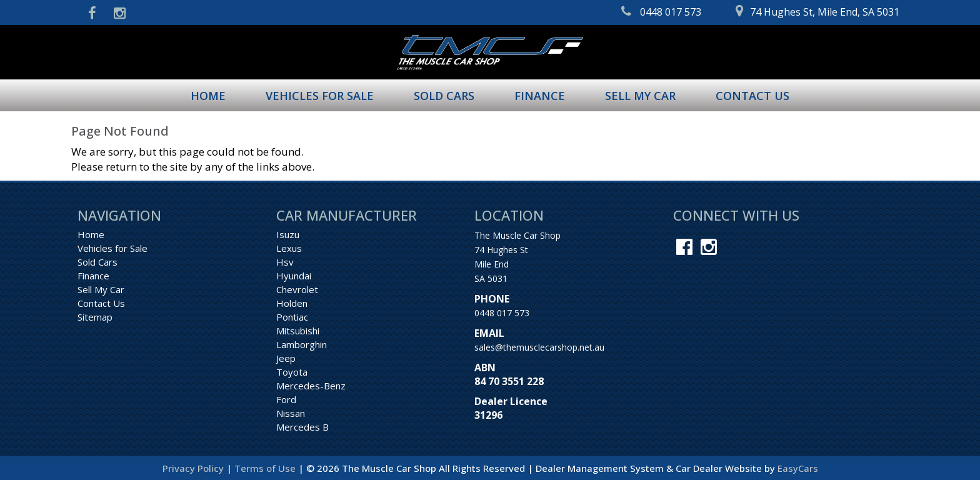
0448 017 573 (502, 313)
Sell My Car (640, 96)
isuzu (288, 234)
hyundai (294, 276)
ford (286, 399)
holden (292, 303)
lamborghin (302, 344)
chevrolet (297, 289)
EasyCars (798, 468)
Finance (540, 96)
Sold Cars (444, 96)
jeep (286, 358)
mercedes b (302, 427)
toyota (292, 372)
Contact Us (752, 96)
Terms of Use (266, 468)
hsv (285, 262)
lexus (289, 248)
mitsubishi (298, 331)
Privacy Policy (194, 468)
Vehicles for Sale (320, 96)
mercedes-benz (311, 386)
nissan (291, 413)
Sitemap (95, 317)
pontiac (292, 317)
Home (208, 96)
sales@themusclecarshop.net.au (539, 347)
